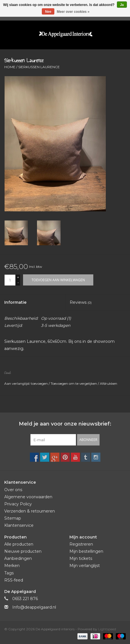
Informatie (15, 302)
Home (10, 67)
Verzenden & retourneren (30, 511)
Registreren (81, 544)
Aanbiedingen (18, 558)
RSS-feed (14, 580)
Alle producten (19, 544)
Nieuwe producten (23, 551)
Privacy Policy (18, 504)
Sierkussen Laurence (39, 67)
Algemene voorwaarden (28, 497)
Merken (12, 566)
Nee (48, 12)
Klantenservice (19, 525)
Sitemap (13, 518)
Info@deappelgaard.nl (34, 607)
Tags (9, 573)
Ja (122, 5)
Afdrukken (109, 383)
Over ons (13, 490)
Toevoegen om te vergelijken (74, 383)
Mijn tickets (81, 558)
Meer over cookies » (73, 12)
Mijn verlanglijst (85, 566)
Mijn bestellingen (86, 551)
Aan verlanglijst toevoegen (26, 383)
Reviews (81, 302)
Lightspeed (107, 629)
